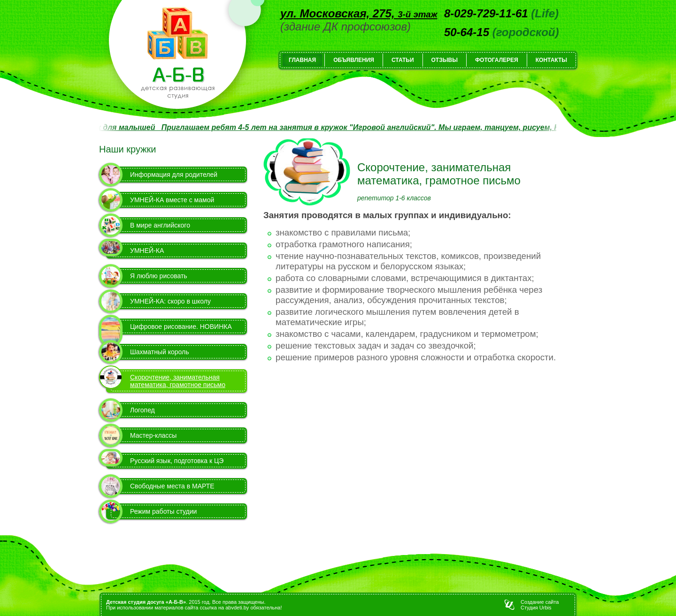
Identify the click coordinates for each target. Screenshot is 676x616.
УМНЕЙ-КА (147, 251)
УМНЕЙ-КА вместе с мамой (172, 200)
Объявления (354, 60)
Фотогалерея (497, 60)
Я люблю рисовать (159, 276)
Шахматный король (159, 352)
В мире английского (160, 225)
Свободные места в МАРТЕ (172, 486)
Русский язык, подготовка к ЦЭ (177, 461)
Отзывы (445, 60)
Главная (302, 60)
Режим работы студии (163, 511)
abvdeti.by (237, 608)
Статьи (403, 60)
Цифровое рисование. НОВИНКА (181, 327)
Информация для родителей (174, 175)
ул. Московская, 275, (359, 13)
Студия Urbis (536, 608)
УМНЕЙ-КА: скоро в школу (170, 301)
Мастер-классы (153, 435)
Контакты (551, 60)
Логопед (142, 410)
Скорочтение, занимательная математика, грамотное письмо (178, 381)
